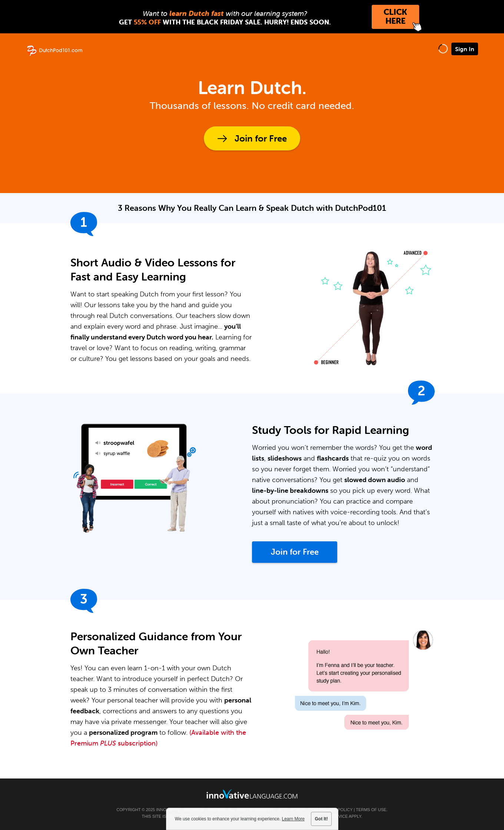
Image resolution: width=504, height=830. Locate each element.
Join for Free (261, 138)
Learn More (293, 819)
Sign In (465, 49)
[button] (443, 49)
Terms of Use (371, 810)
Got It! (321, 819)
